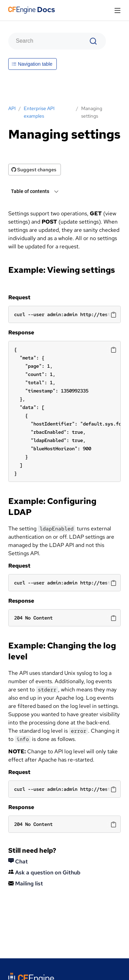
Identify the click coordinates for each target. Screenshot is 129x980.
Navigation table (32, 64)
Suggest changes (34, 170)
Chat (18, 861)
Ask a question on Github (44, 873)
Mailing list (26, 884)
